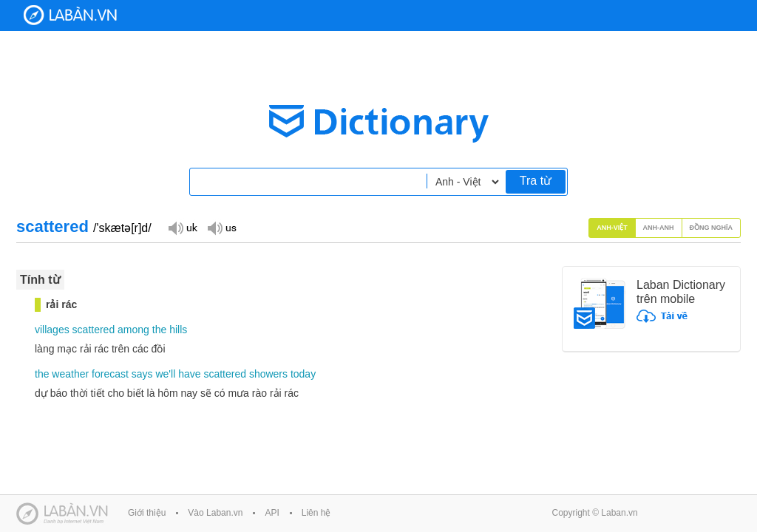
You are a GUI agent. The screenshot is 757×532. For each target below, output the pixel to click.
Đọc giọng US (222, 227)
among (133, 330)
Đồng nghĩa (712, 228)
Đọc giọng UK (183, 227)
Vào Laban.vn (215, 513)
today (303, 374)
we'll (165, 374)
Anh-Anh (659, 228)
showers (268, 374)
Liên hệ (316, 513)
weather (70, 374)
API (272, 513)
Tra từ (536, 181)
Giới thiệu (147, 513)
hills (178, 330)
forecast (110, 374)
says (142, 374)
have (189, 374)
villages (52, 330)
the (159, 330)
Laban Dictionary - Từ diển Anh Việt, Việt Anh (70, 15)
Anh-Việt (612, 228)
